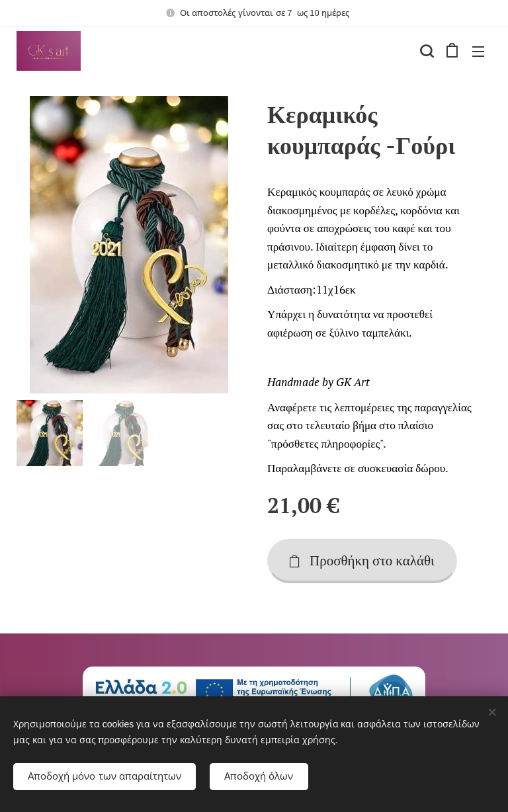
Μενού (478, 52)
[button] (425, 51)
